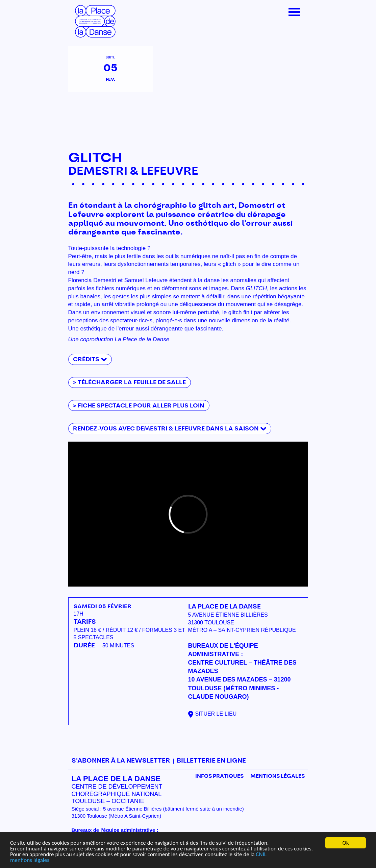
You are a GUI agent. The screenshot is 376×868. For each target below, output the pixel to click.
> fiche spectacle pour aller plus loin (139, 406)
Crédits (86, 359)
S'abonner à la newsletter (121, 761)
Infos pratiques (219, 776)
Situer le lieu (216, 714)
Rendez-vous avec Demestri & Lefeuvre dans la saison (166, 429)
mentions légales (30, 860)
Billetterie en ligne (211, 761)
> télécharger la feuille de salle (129, 382)
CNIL (261, 854)
